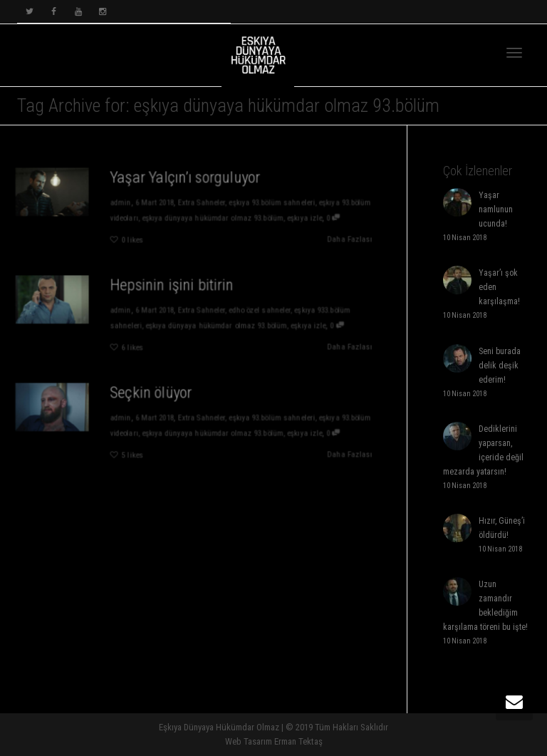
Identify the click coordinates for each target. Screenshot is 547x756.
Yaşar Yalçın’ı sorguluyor (185, 177)
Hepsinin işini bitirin (172, 284)
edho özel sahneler (261, 310)
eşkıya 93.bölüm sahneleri (273, 203)
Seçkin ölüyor (150, 392)
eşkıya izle (307, 218)
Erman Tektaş (298, 741)
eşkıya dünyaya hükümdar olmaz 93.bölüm (213, 218)
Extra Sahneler (202, 203)
